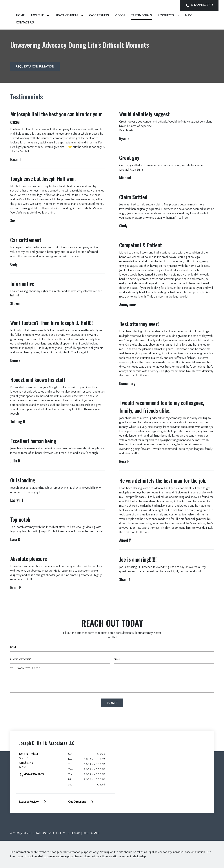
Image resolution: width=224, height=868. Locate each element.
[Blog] (93, 23)
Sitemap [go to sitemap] (74, 834)
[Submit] (112, 703)
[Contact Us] (111, 23)
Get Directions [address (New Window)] (81, 802)
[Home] (66, 15)
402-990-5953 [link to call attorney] (31, 775)
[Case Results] (145, 15)
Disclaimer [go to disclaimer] (91, 834)
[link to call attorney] (199, 5)
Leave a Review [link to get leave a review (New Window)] (33, 802)
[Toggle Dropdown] (95, 15)
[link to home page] (33, 15)
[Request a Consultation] (35, 67)
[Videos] (166, 15)
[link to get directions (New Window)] (41, 762)
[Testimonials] (187, 15)
